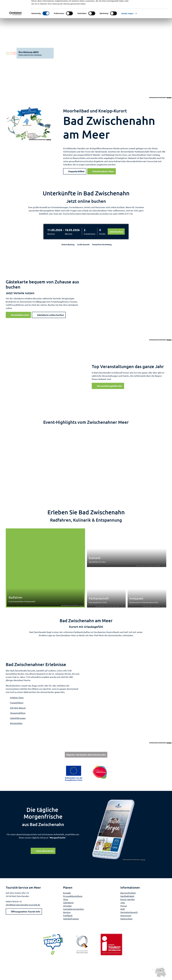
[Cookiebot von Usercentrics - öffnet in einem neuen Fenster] (16, 30)
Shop (66, 899)
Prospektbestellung (73, 896)
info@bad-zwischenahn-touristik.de (23, 905)
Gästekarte (68, 902)
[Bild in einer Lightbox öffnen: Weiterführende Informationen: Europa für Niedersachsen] (86, 773)
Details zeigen (127, 30)
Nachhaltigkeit (127, 896)
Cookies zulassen (152, 6)
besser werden (128, 899)
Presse (124, 906)
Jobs (123, 902)
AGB (123, 909)
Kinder (103, 234)
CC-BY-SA (169, 98)
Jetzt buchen (116, 232)
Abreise (69, 234)
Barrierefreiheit (128, 893)
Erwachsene (90, 234)
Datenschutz (126, 919)
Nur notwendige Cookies (152, 13)
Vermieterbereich (129, 912)
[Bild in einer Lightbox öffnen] (119, 830)
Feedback (68, 915)
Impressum (126, 915)
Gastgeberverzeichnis (74, 909)
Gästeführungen (18, 718)
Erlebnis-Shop (17, 698)
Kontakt (67, 893)
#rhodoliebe (16, 723)
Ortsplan (67, 906)
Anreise (51, 234)
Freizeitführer (17, 703)
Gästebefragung (71, 919)
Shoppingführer (18, 713)
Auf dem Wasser (18, 708)
